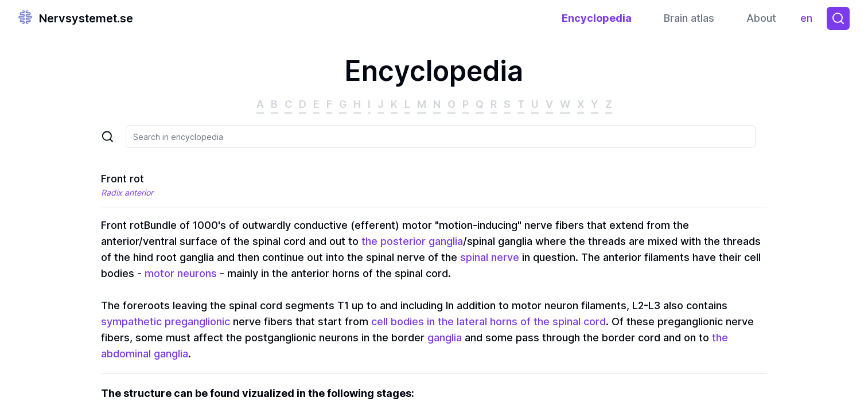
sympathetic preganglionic (166, 322)
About (761, 18)
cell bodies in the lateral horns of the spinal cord (489, 322)
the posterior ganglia (412, 241)
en (809, 21)
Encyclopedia (597, 18)
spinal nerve (490, 257)
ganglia (445, 338)
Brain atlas (689, 18)
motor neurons (181, 273)
